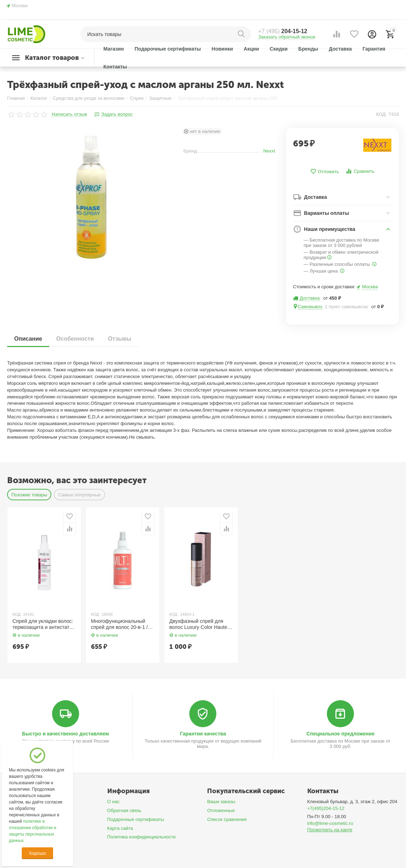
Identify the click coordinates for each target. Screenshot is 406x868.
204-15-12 (283, 31)
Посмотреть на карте (330, 830)
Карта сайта (120, 828)
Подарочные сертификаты (136, 819)
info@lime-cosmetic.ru (330, 823)
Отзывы (120, 339)
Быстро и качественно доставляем (66, 734)
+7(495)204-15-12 (326, 808)
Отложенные (221, 810)
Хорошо (37, 853)
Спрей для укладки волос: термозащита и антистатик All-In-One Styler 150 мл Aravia (43, 624)
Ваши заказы (221, 802)
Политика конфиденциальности (142, 837)
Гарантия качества (203, 734)
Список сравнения (227, 819)
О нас (114, 802)
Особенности (75, 339)
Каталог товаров (52, 58)
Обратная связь (124, 810)
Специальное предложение (341, 734)
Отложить (324, 172)
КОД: (381, 114)
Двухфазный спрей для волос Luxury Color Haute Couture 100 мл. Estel (198, 624)
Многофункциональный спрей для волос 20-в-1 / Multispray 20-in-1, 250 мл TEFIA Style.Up (120, 624)
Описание (28, 339)
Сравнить (360, 171)
